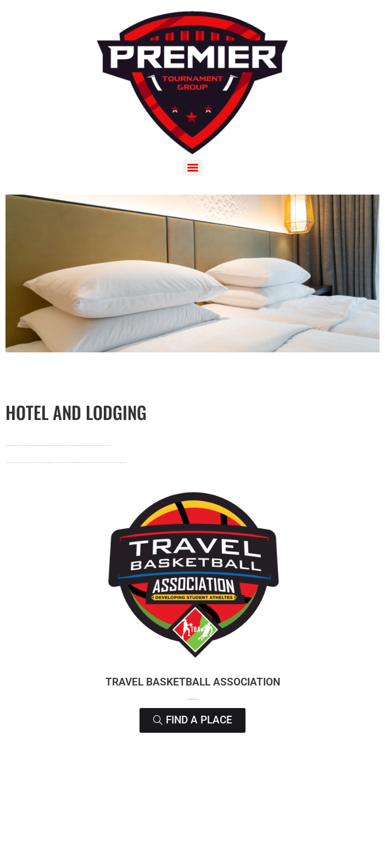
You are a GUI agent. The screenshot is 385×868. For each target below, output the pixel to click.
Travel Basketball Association (193, 682)
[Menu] (193, 168)
